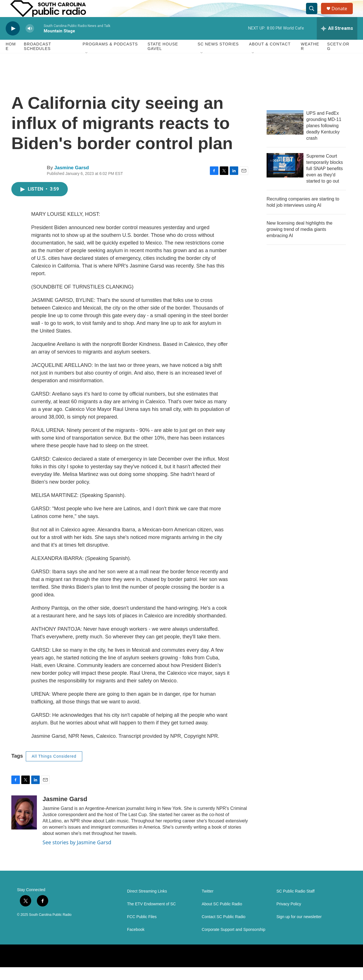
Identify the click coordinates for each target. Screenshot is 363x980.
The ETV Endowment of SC (151, 917)
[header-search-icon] (314, 15)
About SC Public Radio (222, 917)
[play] (13, 41)
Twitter (207, 904)
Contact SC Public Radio (223, 930)
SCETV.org (338, 59)
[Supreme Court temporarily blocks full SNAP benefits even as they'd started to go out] (285, 178)
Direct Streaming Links (147, 904)
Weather (310, 59)
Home (11, 59)
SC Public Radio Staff (296, 904)
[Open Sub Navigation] (87, 66)
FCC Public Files (142, 930)
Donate (343, 15)
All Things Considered (54, 769)
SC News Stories (218, 57)
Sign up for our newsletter (299, 930)
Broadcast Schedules (37, 59)
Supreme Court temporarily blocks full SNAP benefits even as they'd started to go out (325, 181)
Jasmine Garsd (71, 180)
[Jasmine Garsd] (24, 825)
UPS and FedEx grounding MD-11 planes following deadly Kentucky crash (324, 138)
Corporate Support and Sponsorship (233, 942)
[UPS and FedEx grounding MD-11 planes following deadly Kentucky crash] (285, 135)
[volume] (30, 41)
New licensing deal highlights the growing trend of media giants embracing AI (299, 242)
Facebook (136, 942)
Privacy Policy (289, 917)
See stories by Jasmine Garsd (77, 855)
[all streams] (337, 41)
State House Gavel (163, 59)
